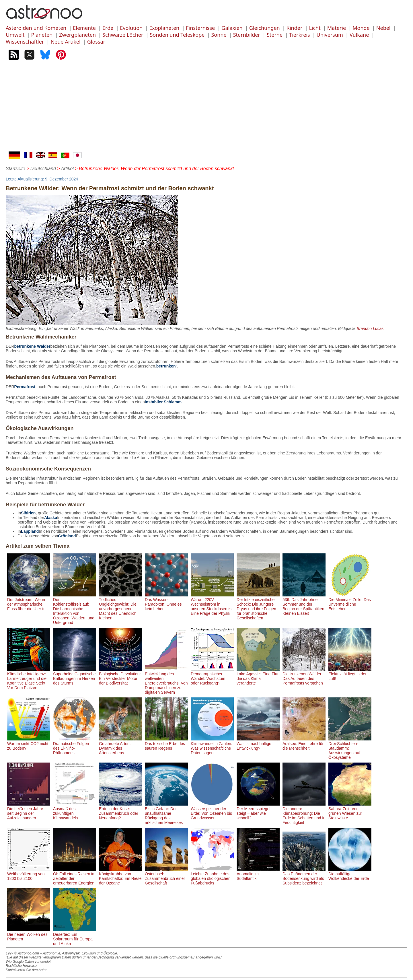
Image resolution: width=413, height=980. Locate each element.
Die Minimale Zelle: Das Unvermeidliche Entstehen (350, 602)
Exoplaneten (164, 28)
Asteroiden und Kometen (36, 28)
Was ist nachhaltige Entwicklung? (258, 744)
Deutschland (43, 169)
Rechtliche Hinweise (21, 966)
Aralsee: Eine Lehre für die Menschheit (304, 744)
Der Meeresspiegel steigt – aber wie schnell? (258, 811)
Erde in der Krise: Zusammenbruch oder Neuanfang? (120, 811)
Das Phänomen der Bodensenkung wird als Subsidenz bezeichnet (304, 876)
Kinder (295, 28)
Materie (337, 28)
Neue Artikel (65, 42)
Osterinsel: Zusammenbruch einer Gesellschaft (166, 876)
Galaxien (232, 28)
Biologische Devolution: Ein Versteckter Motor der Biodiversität (120, 676)
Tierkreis (299, 35)
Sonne (219, 35)
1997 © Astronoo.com (22, 953)
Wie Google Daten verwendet (28, 962)
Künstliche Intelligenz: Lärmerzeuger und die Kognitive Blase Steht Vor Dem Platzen (29, 678)
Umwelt (15, 35)
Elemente (84, 28)
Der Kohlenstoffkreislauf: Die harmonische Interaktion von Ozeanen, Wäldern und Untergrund (75, 609)
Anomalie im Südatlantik (258, 874)
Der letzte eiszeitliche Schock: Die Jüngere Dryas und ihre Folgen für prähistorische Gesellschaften (258, 606)
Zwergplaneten (77, 35)
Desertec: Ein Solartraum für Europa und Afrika (75, 937)
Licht (315, 28)
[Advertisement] (206, 108)
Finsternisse (200, 28)
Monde (361, 28)
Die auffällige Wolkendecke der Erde (350, 874)
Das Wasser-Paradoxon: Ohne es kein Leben (166, 602)
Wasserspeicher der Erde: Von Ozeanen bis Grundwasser (212, 811)
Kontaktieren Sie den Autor (26, 970)
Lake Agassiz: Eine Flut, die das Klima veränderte (258, 676)
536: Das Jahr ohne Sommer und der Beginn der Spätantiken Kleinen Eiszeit (304, 604)
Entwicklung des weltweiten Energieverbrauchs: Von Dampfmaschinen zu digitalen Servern (166, 681)
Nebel (383, 28)
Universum (330, 35)
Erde (108, 28)
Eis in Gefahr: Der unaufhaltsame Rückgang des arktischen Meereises (166, 813)
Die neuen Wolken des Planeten (29, 934)
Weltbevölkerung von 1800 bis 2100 (29, 874)
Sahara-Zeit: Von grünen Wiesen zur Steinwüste (350, 811)
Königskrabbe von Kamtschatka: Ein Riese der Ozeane (120, 876)
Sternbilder (247, 35)
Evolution (131, 28)
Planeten (42, 35)
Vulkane (359, 35)
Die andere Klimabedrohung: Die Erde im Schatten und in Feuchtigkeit (304, 813)
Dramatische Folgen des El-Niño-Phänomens (75, 746)
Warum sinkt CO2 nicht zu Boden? (29, 744)
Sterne (275, 35)
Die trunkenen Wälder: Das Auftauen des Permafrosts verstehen (304, 676)
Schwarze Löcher (123, 35)
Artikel (67, 169)
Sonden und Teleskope (177, 35)
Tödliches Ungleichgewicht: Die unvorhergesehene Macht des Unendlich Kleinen (120, 606)
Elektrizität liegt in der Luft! (350, 674)
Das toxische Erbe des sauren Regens (166, 744)
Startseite (15, 169)
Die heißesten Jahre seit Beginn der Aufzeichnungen (29, 811)
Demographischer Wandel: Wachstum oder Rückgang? (212, 676)
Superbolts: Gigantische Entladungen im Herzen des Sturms (75, 676)
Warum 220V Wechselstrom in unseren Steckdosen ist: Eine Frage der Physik (212, 604)
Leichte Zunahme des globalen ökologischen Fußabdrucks (212, 876)
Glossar (96, 42)
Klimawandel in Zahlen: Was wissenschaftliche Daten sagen (212, 746)
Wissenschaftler (25, 42)
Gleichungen (265, 28)
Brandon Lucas (370, 328)
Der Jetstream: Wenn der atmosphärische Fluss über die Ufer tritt (29, 602)
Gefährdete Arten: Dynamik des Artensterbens (120, 746)
